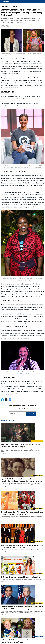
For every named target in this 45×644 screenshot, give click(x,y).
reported (15, 197)
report (12, 314)
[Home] (5, 2)
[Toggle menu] (43, 2)
